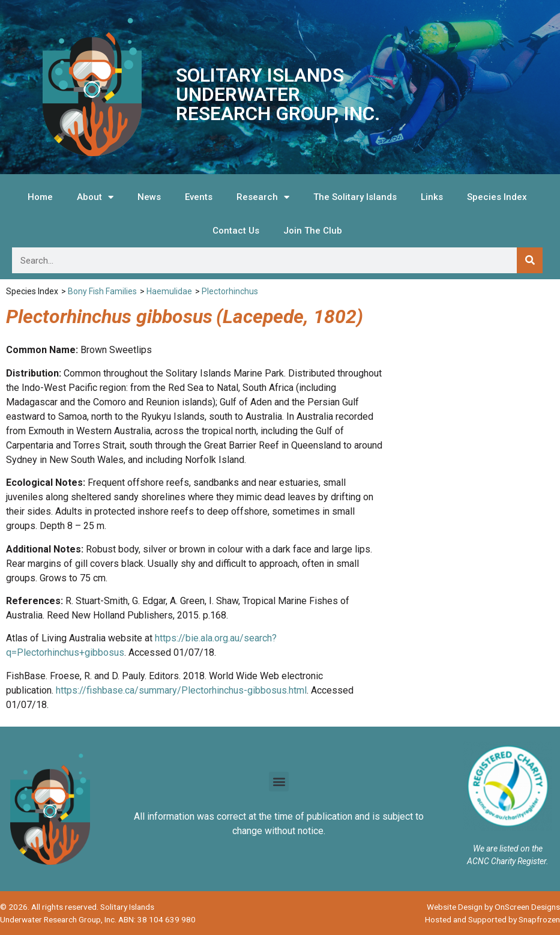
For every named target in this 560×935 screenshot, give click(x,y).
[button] (279, 782)
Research (263, 197)
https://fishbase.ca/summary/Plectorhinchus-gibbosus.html (181, 690)
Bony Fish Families (102, 291)
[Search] (530, 260)
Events (199, 197)
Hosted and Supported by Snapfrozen (492, 919)
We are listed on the (508, 849)
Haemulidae (169, 291)
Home (40, 197)
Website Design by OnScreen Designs (493, 907)
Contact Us (236, 231)
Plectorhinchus (230, 291)
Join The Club (313, 231)
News (149, 197)
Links (432, 197)
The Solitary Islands (355, 197)
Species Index (497, 197)
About (95, 197)
